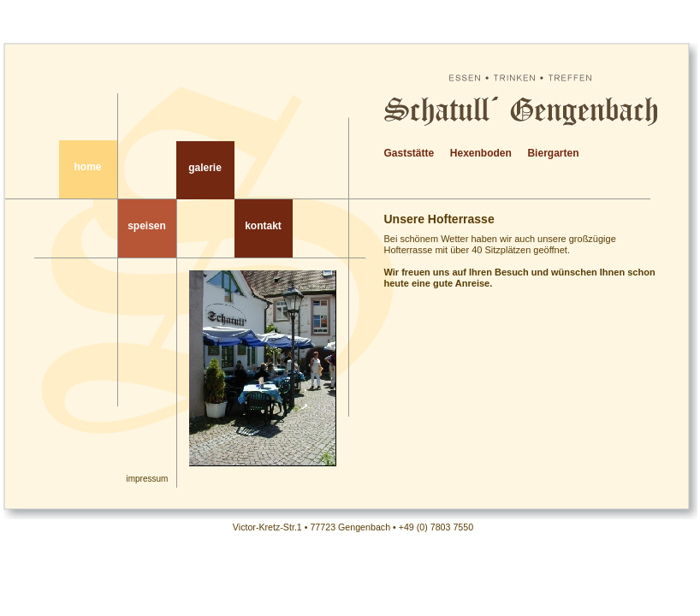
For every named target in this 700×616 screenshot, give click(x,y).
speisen (147, 226)
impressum (148, 479)
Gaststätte (409, 153)
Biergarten (553, 153)
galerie (205, 168)
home (87, 167)
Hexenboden (481, 153)
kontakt (263, 226)
